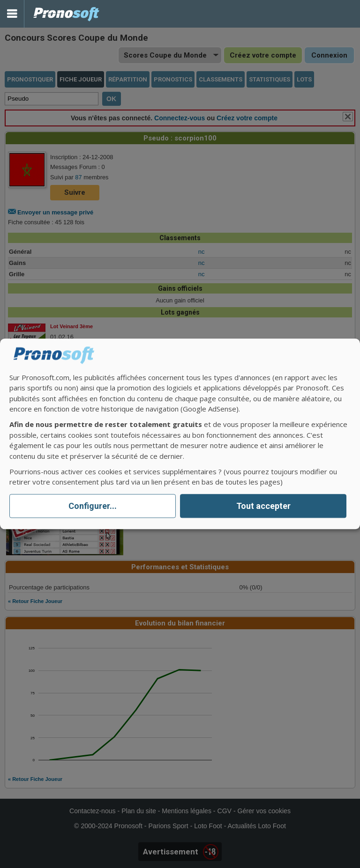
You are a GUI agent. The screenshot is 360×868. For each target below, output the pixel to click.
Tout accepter (263, 506)
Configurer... (93, 506)
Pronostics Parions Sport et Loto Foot (67, 14)
